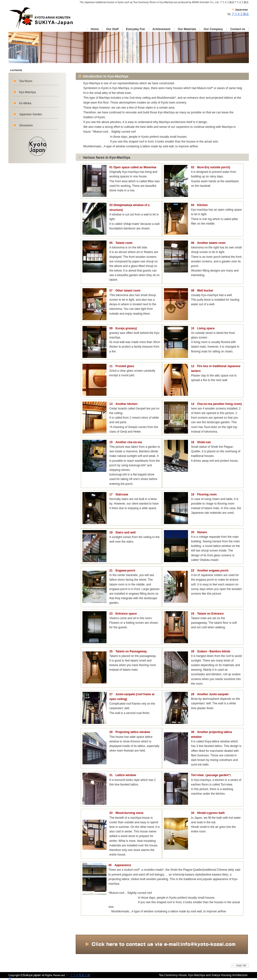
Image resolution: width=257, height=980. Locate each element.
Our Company (213, 29)
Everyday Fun (135, 29)
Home (95, 29)
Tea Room (26, 81)
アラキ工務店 (240, 14)
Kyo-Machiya (28, 92)
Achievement (161, 29)
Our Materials (187, 29)
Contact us (238, 29)
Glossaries (26, 125)
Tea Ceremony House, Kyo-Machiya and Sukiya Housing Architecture (203, 975)
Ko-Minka (25, 103)
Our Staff (112, 29)
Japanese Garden (31, 114)
